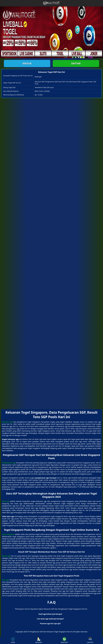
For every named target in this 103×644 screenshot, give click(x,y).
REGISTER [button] (39, 640)
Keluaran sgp (7, 422)
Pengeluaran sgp (9, 463)
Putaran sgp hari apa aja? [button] (50, 623)
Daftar (76, 63)
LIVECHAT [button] (90, 640)
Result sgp (6, 556)
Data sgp (6, 501)
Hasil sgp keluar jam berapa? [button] (50, 614)
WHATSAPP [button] (64, 640)
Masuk (27, 63)
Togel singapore (8, 534)
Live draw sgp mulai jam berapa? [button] (50, 619)
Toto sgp (5, 580)
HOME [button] (13, 640)
